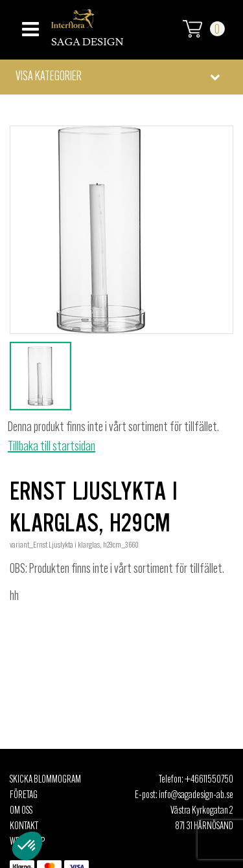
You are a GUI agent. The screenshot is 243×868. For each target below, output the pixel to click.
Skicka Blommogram (45, 780)
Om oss (21, 811)
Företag (24, 796)
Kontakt (24, 827)
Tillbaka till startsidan (52, 447)
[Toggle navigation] (29, 26)
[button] (121, 77)
